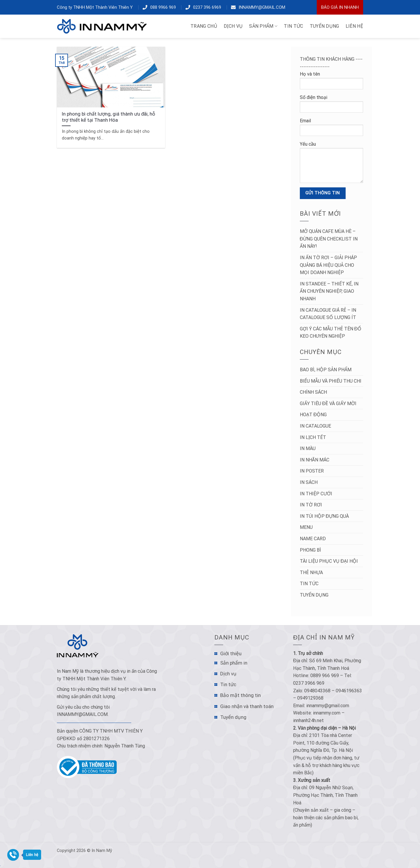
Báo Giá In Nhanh (340, 7)
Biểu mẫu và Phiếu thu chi (331, 381)
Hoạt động (313, 415)
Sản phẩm (263, 26)
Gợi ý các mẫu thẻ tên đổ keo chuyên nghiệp (331, 333)
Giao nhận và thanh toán (247, 706)
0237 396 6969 (207, 7)
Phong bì (310, 550)
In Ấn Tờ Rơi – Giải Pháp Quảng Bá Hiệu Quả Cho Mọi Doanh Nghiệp (328, 265)
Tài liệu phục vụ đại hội (329, 561)
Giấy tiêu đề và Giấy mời (328, 404)
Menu (306, 527)
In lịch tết (313, 437)
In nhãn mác (315, 460)
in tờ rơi (311, 505)
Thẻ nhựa (311, 572)
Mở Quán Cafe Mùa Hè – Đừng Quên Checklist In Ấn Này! (329, 239)
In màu (308, 448)
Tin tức (309, 584)
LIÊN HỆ (354, 26)
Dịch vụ (228, 674)
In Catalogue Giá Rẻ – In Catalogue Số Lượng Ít (328, 314)
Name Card (313, 539)
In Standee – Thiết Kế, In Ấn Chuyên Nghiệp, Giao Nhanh (329, 291)
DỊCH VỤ (233, 26)
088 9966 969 (163, 7)
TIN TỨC (293, 26)
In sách (309, 482)
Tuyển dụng (314, 595)
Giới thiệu (231, 653)
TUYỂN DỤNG (324, 26)
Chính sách (313, 392)
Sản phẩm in (234, 663)
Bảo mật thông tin (240, 695)
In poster (312, 471)
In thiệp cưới (316, 494)
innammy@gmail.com (262, 7)
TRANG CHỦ (204, 26)
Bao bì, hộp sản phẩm (326, 370)
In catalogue (315, 426)
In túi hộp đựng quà (324, 516)
